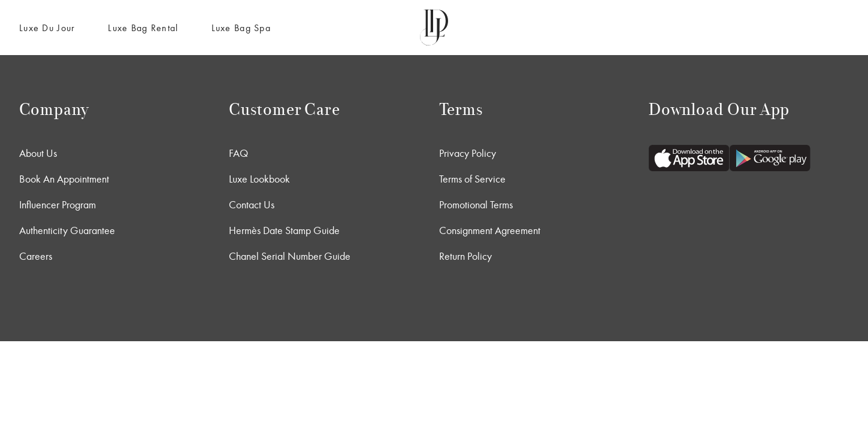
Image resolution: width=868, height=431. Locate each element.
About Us (38, 153)
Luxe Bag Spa (241, 28)
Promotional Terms (476, 205)
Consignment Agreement (490, 230)
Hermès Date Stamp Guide (284, 230)
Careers (36, 256)
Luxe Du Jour (47, 28)
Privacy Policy (468, 153)
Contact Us (252, 205)
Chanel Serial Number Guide (290, 256)
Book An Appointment (64, 179)
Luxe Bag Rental (143, 28)
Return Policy (465, 256)
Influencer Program (58, 205)
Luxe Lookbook (259, 179)
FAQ (238, 153)
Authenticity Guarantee (67, 230)
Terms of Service (472, 179)
